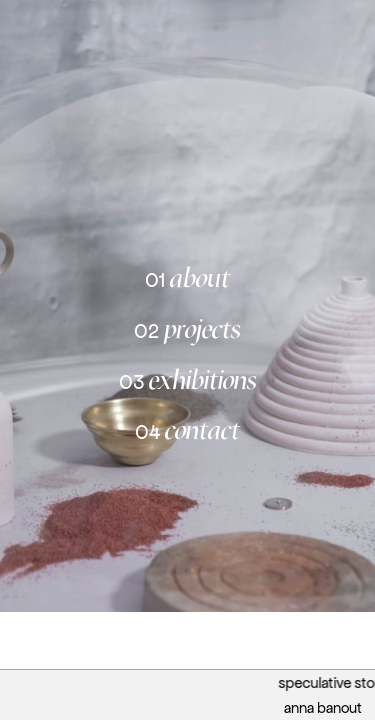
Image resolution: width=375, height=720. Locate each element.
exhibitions (188, 379)
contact (187, 430)
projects (187, 328)
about (187, 277)
